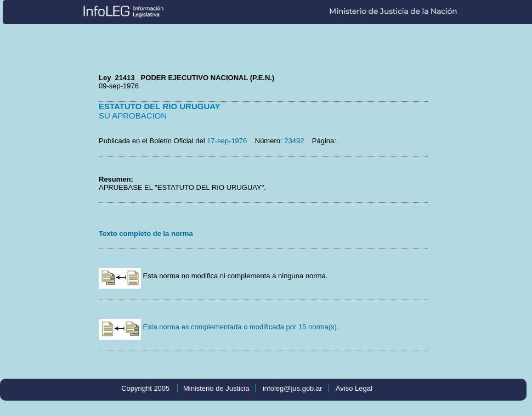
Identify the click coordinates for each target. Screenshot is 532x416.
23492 (294, 141)
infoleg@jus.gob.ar (293, 388)
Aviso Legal (354, 388)
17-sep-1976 (227, 141)
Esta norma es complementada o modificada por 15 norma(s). (219, 327)
